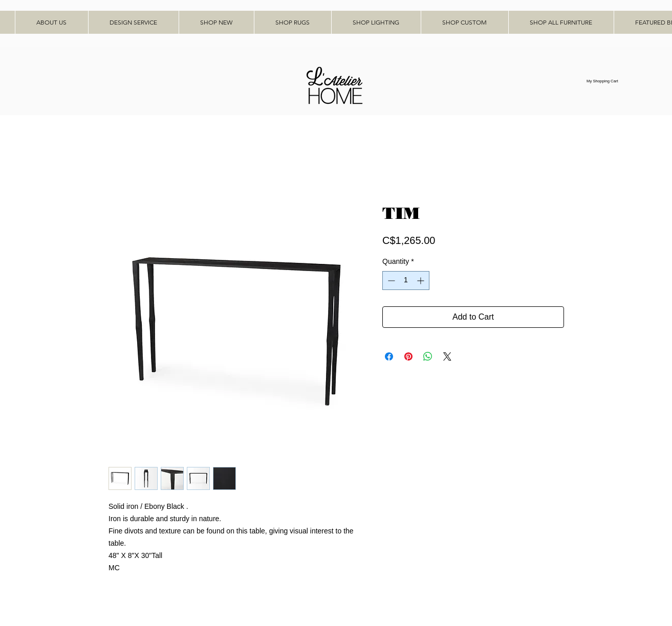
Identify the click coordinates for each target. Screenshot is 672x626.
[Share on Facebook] (389, 356)
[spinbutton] (406, 281)
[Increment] (421, 281)
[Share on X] (447, 356)
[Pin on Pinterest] (408, 356)
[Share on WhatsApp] (428, 356)
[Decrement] (390, 281)
